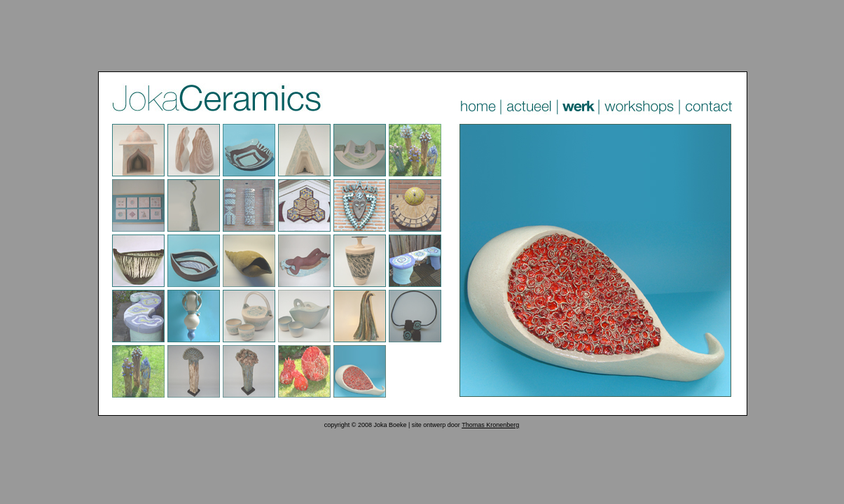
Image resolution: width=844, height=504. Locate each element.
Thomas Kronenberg (490, 425)
